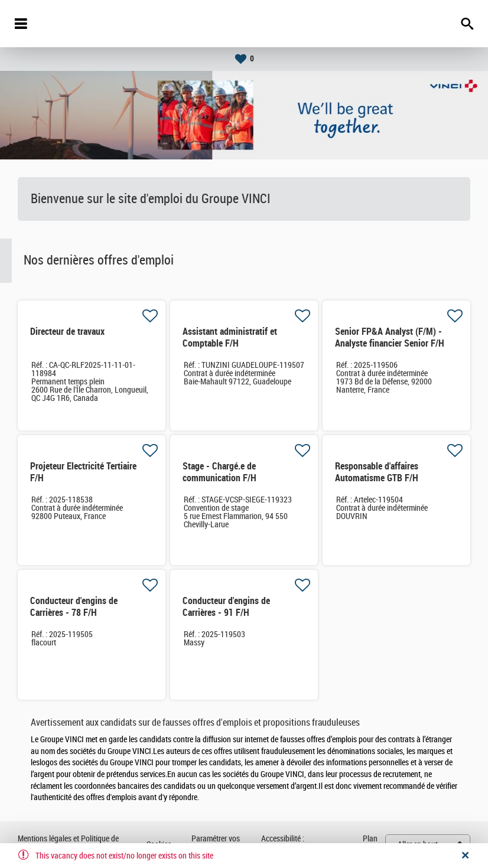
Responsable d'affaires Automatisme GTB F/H (377, 472)
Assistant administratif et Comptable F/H (230, 337)
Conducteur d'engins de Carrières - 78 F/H (74, 607)
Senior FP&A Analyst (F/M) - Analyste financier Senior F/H (390, 337)
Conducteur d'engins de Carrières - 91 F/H (226, 607)
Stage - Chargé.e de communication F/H (219, 472)
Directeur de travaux (67, 332)
